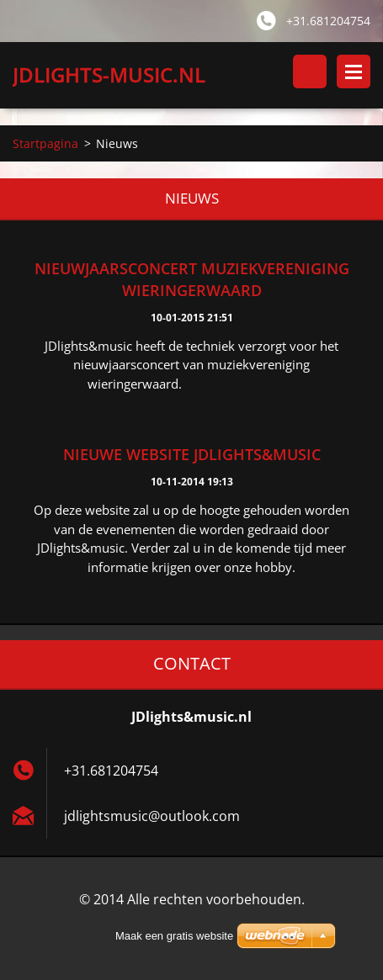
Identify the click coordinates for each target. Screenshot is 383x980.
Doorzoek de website (310, 72)
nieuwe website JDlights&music (192, 454)
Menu (354, 72)
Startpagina (45, 143)
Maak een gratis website (174, 936)
